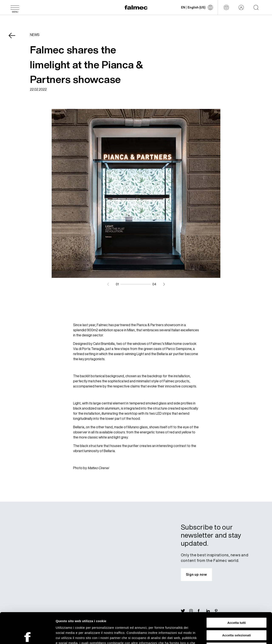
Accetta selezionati (236, 605)
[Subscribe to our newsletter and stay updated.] (196, 575)
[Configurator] (226, 7)
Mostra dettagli (224, 636)
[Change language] (197, 7)
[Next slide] (164, 284)
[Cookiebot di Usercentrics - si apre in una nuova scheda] (28, 636)
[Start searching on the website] (256, 7)
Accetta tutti (237, 592)
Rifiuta (237, 617)
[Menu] (15, 7)
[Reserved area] (241, 7)
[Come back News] (15, 39)
